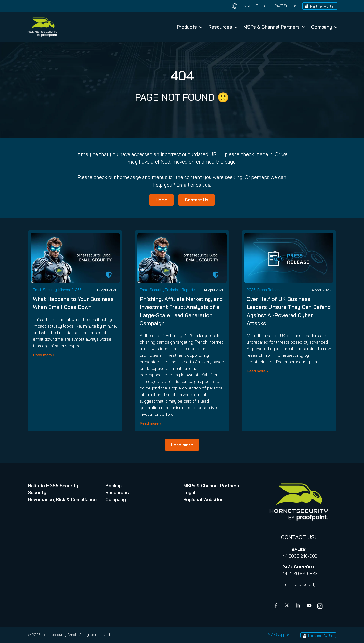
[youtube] (309, 606)
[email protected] (299, 584)
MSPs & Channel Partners (274, 27)
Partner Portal (322, 6)
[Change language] (241, 6)
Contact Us (197, 200)
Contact (263, 6)
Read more (42, 355)
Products (190, 27)
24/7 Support (286, 6)
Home (162, 200)
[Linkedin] (299, 606)
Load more (182, 445)
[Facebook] (277, 606)
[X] (288, 606)
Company (324, 27)
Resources (223, 27)
